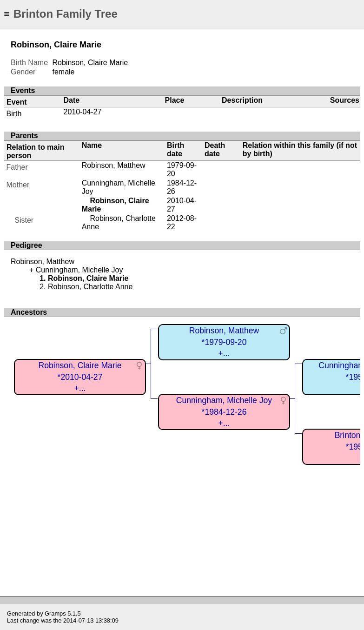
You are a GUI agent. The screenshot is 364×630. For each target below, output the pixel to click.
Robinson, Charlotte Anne (90, 287)
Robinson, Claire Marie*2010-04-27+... (80, 377)
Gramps (55, 613)
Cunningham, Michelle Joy (79, 270)
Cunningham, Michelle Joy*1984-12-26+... (224, 412)
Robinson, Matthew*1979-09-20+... (224, 342)
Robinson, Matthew (114, 165)
